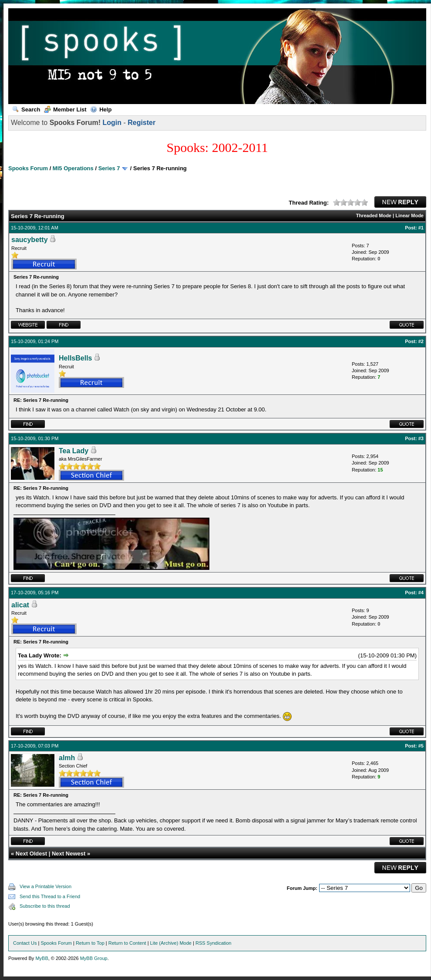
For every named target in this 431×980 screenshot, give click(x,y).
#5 (421, 746)
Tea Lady (74, 451)
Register (141, 123)
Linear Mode (409, 216)
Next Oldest (31, 854)
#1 (421, 228)
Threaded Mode (374, 216)
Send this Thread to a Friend (50, 896)
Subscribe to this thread (45, 906)
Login (112, 123)
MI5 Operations (73, 168)
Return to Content (127, 943)
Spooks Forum (28, 168)
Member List (65, 109)
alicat (20, 605)
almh (67, 758)
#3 (421, 438)
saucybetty (30, 240)
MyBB (42, 958)
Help (101, 109)
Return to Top (90, 943)
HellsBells (75, 358)
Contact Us (25, 943)
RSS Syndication (214, 943)
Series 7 (109, 168)
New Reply (400, 202)
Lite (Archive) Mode (171, 943)
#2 (421, 341)
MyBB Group (94, 958)
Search (26, 109)
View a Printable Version (45, 886)
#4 (421, 593)
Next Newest (69, 854)
